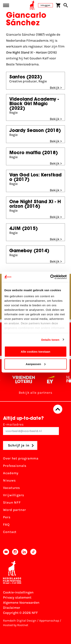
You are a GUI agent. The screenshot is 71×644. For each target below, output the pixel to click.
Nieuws (9, 480)
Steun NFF (12, 502)
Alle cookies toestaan (36, 352)
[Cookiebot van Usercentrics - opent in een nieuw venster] (51, 277)
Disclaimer (12, 608)
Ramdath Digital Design (20, 621)
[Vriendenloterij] (25, 380)
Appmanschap (49, 621)
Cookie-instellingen (18, 592)
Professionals (15, 466)
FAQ (6, 525)
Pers (7, 517)
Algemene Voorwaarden (21, 603)
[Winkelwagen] (58, 5)
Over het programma (21, 458)
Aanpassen (36, 364)
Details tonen (50, 340)
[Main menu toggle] (6, 5)
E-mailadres (31, 429)
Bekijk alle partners (35, 393)
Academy (11, 473)
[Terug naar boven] (58, 409)
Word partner (14, 510)
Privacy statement (17, 597)
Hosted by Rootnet (16, 625)
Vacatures (11, 488)
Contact (10, 532)
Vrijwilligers (14, 495)
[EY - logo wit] (52, 380)
